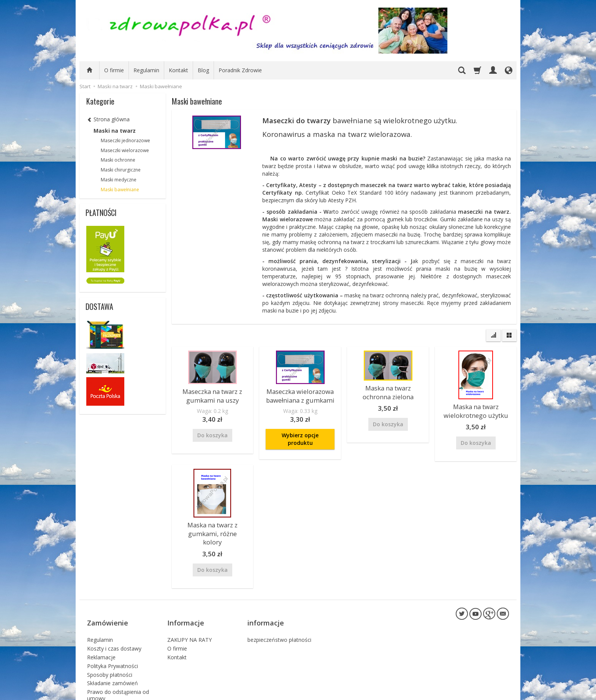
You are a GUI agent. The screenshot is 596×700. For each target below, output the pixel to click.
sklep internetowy (482, 692)
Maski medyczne (119, 180)
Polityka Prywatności (113, 638)
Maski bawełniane (120, 190)
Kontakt (178, 70)
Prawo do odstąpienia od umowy (118, 667)
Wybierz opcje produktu (300, 436)
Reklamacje (101, 629)
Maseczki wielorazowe (125, 150)
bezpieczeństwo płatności (279, 612)
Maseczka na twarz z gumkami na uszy (212, 394)
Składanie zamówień (113, 655)
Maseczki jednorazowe (125, 140)
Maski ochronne (118, 160)
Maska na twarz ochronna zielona (388, 391)
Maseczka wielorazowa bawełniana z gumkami (300, 394)
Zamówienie (108, 600)
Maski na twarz (115, 131)
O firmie (114, 70)
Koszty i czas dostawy (114, 621)
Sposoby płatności (110, 647)
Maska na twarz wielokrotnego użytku (476, 409)
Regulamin (146, 70)
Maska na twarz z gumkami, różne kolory (212, 525)
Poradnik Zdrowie (240, 70)
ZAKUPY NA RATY (189, 612)
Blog (203, 70)
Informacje (186, 600)
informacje (266, 600)
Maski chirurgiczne (121, 170)
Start (85, 86)
